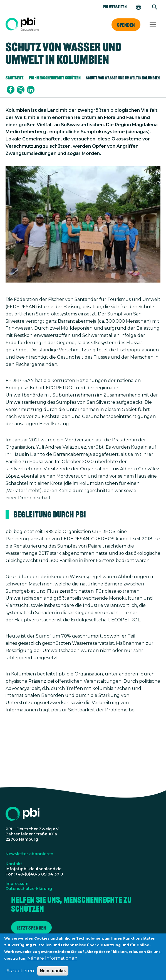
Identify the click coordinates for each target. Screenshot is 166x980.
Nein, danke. (53, 974)
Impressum (17, 884)
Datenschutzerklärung (29, 889)
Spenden (126, 25)
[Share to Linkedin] (31, 90)
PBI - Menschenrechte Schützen (55, 78)
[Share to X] (21, 90)
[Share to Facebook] (11, 90)
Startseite (14, 78)
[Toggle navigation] (153, 25)
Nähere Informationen (52, 961)
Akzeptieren (20, 974)
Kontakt (14, 864)
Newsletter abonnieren (29, 854)
